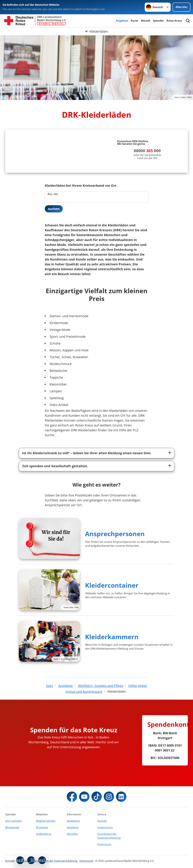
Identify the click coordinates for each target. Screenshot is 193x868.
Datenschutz (105, 827)
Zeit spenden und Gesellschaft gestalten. (55, 466)
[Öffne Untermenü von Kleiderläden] (96, 31)
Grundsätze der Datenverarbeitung (109, 836)
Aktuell (146, 21)
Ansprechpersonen (115, 534)
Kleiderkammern (112, 637)
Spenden (158, 21)
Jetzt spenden (14, 821)
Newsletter (73, 821)
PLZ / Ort (53, 194)
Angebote (122, 21)
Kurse (135, 21)
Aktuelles (72, 834)
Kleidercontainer (112, 585)
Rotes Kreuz (174, 21)
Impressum (104, 844)
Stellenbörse (44, 834)
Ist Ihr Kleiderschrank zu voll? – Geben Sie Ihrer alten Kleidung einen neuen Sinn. (87, 453)
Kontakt (102, 821)
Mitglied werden (46, 821)
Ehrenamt (42, 827)
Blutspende (12, 827)
